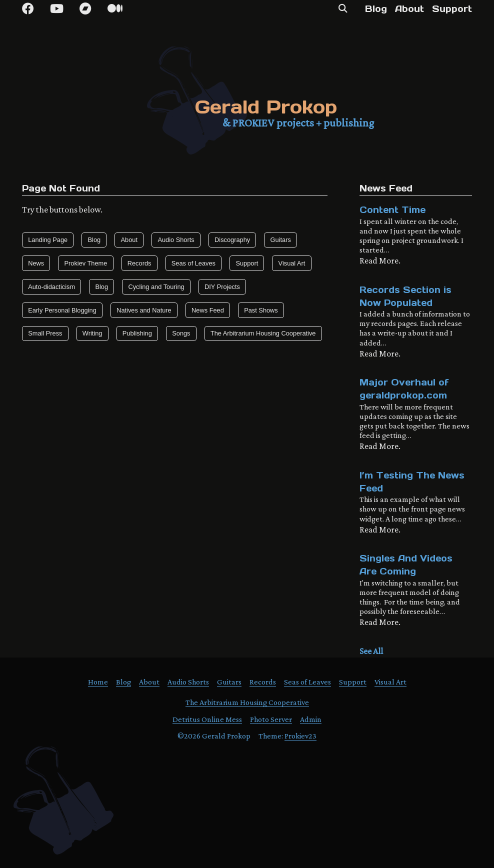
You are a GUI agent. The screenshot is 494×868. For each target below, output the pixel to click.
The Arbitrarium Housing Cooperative (263, 333)
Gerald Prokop (266, 107)
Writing (92, 333)
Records (139, 263)
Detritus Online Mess (207, 719)
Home (98, 682)
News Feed (208, 310)
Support (452, 9)
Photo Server (271, 719)
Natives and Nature (144, 310)
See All (371, 651)
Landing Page (48, 240)
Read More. (380, 260)
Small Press (45, 333)
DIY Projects (222, 287)
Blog (376, 9)
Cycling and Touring (156, 287)
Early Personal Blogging (62, 310)
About (409, 9)
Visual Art (292, 263)
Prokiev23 (300, 736)
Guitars (281, 240)
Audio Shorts (176, 240)
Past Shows (261, 310)
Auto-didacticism (51, 287)
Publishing (137, 333)
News (36, 263)
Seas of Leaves (193, 263)
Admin (311, 719)
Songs (181, 333)
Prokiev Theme (86, 263)
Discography (232, 240)
